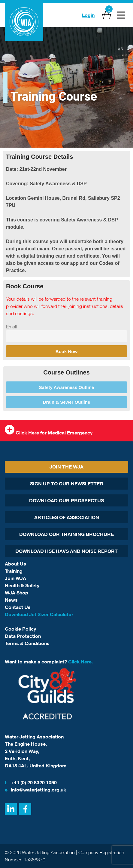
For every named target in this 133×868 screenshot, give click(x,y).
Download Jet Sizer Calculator (39, 614)
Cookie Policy (20, 629)
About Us (15, 564)
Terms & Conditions (27, 643)
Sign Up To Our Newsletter (67, 484)
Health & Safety (22, 585)
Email (11, 327)
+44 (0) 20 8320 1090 (31, 782)
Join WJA (15, 578)
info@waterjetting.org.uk (35, 790)
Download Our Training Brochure (66, 534)
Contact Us (18, 607)
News (11, 600)
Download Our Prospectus (66, 500)
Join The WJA (66, 467)
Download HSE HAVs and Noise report (66, 551)
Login (88, 15)
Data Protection (23, 636)
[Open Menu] (121, 15)
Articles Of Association (67, 517)
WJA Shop (17, 593)
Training (14, 571)
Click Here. (80, 662)
